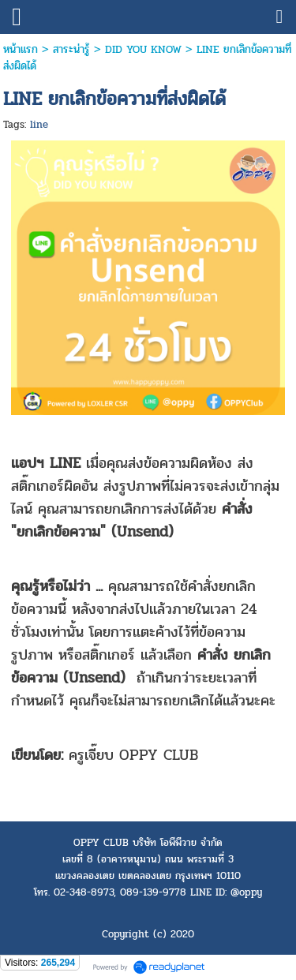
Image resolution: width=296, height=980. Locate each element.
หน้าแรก (21, 49)
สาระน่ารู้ (71, 49)
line (39, 125)
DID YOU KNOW (143, 49)
